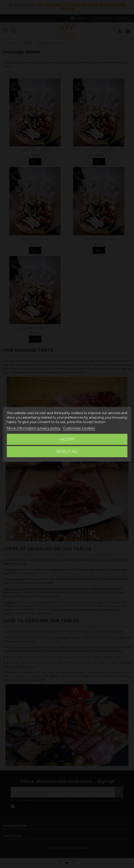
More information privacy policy (34, 428)
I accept (67, 439)
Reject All (67, 452)
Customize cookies (79, 428)
